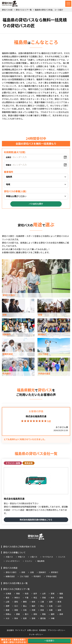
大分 (8, 618)
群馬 (61, 598)
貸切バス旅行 (11, 572)
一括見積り (49, 641)
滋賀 (51, 602)
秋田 (27, 593)
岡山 (42, 606)
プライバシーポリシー (56, 630)
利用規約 (43, 630)
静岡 (25, 602)
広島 (51, 606)
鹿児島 (43, 618)
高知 (35, 614)
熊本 (16, 618)
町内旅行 (37, 576)
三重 (42, 602)
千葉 (27, 598)
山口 (59, 606)
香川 (27, 614)
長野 (8, 606)
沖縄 (53, 618)
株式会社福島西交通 (36, 416)
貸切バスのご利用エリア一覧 (16, 589)
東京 (8, 598)
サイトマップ (20, 630)
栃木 (53, 598)
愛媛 (18, 614)
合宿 (32, 572)
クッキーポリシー (36, 634)
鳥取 (16, 610)
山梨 (8, 602)
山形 (44, 593)
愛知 (16, 602)
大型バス (9, 557)
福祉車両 (41, 561)
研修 (23, 572)
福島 (61, 593)
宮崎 (33, 618)
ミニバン (29, 561)
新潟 (59, 602)
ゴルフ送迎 (24, 576)
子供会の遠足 (51, 576)
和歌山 (8, 614)
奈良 (42, 610)
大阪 (25, 610)
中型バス (21, 557)
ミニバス (62, 557)
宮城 (53, 593)
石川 (16, 606)
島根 (8, 610)
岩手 (35, 593)
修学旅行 (55, 572)
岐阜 (33, 602)
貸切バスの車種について (14, 552)
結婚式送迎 (10, 576)
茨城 (44, 598)
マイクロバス (48, 557)
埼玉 (35, 598)
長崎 (61, 614)
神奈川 (17, 598)
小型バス (34, 557)
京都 (33, 610)
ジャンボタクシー (13, 561)
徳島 (44, 614)
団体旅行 (42, 572)
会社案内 (10, 630)
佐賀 (25, 618)
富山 (25, 606)
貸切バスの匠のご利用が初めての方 (19, 547)
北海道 (8, 593)
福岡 (53, 614)
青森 (18, 593)
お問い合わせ (32, 630)
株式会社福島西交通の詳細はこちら (36, 520)
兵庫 (51, 610)
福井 (33, 606)
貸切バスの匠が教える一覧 (15, 583)
